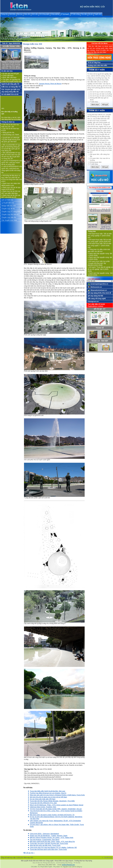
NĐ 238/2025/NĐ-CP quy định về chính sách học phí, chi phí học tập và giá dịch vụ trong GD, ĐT (11, 156)
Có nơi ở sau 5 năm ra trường (100, 92)
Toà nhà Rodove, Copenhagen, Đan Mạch (45, 840)
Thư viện (84, 14)
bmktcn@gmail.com (68, 865)
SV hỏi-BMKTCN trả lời (10, 94)
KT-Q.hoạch (65, 14)
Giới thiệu (12, 14)
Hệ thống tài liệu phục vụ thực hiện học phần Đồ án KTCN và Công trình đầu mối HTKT (12, 178)
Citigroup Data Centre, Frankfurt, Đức (43, 807)
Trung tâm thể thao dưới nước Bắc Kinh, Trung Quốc (48, 849)
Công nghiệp (55, 14)
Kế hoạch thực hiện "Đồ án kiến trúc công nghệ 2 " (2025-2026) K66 (100, 245)
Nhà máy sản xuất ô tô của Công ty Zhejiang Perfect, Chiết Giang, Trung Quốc (57, 795)
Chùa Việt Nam (7, 75)
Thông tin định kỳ (8, 122)
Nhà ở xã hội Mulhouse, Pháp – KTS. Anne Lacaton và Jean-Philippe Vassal (57, 805)
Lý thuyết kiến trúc (8, 203)
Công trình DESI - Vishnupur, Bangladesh (44, 834)
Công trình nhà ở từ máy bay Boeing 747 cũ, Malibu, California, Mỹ (53, 847)
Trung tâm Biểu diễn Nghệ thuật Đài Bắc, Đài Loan (48, 791)
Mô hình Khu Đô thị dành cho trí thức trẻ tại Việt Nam (48, 797)
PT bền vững (75, 14)
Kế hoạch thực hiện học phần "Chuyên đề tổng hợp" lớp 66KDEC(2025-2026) (99, 263)
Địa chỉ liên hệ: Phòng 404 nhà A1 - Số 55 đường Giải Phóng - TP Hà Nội (56, 863)
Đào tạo (20, 14)
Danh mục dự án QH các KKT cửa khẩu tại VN (11, 196)
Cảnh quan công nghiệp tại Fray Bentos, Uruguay (106, 227)
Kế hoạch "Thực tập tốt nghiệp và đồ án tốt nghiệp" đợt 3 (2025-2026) (100, 269)
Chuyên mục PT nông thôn (11, 211)
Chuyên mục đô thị (8, 209)
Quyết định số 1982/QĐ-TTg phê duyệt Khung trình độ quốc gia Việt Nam (11, 140)
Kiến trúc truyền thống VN (11, 81)
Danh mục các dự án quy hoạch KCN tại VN (11, 188)
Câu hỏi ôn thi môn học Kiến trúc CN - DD (10, 126)
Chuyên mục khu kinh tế (10, 214)
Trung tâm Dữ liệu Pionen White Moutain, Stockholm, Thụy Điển (52, 801)
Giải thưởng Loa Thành (10, 135)
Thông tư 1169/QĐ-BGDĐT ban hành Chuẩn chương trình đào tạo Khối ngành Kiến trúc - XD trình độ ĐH (11, 65)
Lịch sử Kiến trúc (7, 200)
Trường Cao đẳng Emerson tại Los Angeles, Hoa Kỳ (48, 793)
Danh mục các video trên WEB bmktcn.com (11, 184)
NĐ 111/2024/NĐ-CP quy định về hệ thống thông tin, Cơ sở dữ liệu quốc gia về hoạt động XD (11, 148)
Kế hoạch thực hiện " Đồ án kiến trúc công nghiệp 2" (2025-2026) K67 (100, 236)
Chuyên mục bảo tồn (9, 217)
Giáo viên (27, 14)
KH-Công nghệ (44, 14)
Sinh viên (35, 14)
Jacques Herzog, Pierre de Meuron (50, 84)
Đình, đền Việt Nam (9, 77)
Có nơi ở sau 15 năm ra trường (101, 96)
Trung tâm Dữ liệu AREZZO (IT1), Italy (43, 803)
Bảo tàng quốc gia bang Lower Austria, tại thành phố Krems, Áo (52, 815)
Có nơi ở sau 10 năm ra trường (101, 94)
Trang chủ (4, 14)
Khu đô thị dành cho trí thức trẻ (100, 211)
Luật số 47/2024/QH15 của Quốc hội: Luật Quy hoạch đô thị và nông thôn (12, 163)
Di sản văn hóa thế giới (10, 74)
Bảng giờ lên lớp (8, 132)
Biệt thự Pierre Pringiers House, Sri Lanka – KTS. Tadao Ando (52, 838)
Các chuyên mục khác (9, 220)
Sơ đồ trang (109, 858)
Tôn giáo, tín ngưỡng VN (11, 79)
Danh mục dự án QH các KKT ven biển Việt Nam (11, 192)
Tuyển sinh (98, 14)
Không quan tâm (96, 162)
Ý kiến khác (94, 102)
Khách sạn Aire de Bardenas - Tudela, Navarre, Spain (49, 836)
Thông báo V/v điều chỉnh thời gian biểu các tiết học (99, 250)
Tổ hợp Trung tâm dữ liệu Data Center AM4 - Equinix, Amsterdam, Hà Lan (56, 809)
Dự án (91, 14)
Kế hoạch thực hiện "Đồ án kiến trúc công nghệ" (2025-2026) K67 (100, 241)
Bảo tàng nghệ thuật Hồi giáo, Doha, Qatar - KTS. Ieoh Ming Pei (52, 842)
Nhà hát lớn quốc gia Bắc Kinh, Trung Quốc (45, 845)
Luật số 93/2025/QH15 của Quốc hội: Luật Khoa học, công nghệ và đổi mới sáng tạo (12, 169)
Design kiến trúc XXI (9, 206)
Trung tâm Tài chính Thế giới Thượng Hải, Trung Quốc (49, 843)
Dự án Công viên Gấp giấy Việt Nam (43, 799)
